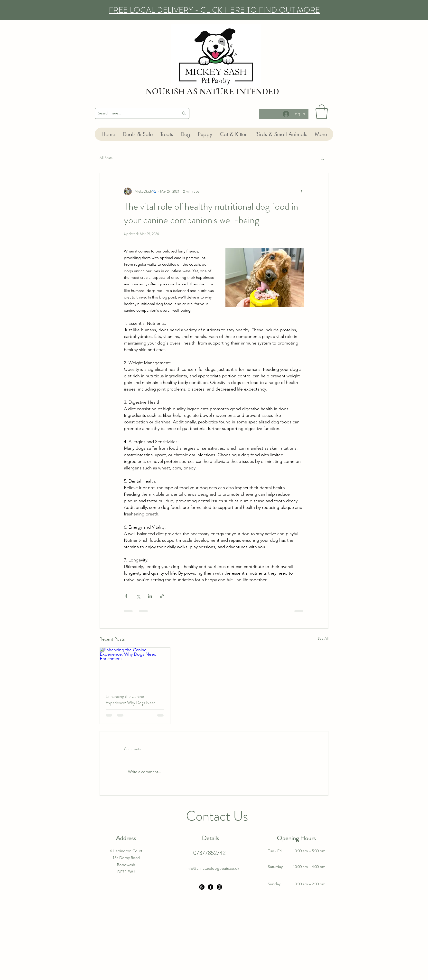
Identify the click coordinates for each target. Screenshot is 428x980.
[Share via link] (162, 596)
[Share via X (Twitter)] (138, 596)
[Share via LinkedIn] (150, 596)
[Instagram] (219, 887)
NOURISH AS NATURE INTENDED (212, 91)
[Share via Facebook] (126, 596)
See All (323, 638)
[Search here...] (135, 113)
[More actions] (301, 191)
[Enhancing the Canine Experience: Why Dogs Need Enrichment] (135, 667)
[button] (322, 112)
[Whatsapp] (202, 887)
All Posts (106, 158)
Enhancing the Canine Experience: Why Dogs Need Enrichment (131, 700)
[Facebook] (211, 887)
